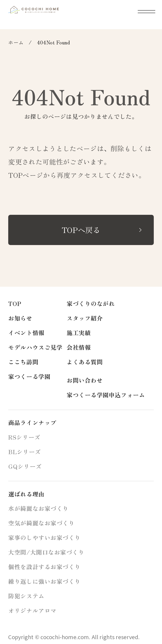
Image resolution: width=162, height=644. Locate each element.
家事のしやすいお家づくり (44, 537)
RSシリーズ (24, 437)
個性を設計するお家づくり (44, 567)
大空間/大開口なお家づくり (46, 552)
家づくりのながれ (91, 303)
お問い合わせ (85, 380)
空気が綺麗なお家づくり (41, 523)
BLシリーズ (24, 452)
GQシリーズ (25, 466)
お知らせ (20, 318)
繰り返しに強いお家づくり (44, 581)
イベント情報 (26, 333)
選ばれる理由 (26, 494)
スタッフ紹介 (85, 318)
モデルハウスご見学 (35, 347)
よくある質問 (85, 362)
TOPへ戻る (81, 230)
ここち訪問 (23, 362)
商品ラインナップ (32, 422)
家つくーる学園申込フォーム (106, 395)
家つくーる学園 (29, 376)
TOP (15, 303)
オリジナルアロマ (32, 610)
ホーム (16, 42)
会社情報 (79, 347)
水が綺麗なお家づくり (38, 508)
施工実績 (79, 333)
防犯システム (26, 596)
